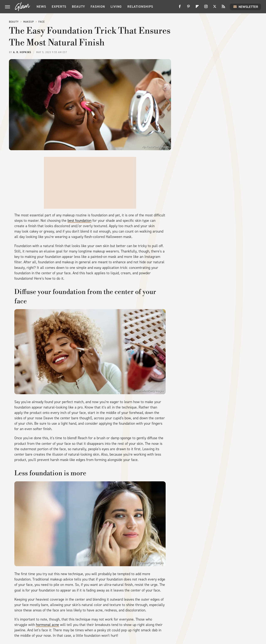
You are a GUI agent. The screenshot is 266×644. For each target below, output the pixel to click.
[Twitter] (215, 8)
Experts (59, 7)
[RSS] (223, 8)
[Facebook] (180, 8)
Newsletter (245, 7)
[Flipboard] (197, 8)
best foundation (79, 221)
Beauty (78, 7)
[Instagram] (206, 8)
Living (116, 7)
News (41, 7)
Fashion (98, 7)
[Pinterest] (188, 8)
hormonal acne (47, 625)
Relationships (140, 7)
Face (42, 22)
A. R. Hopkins (22, 52)
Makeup (29, 22)
